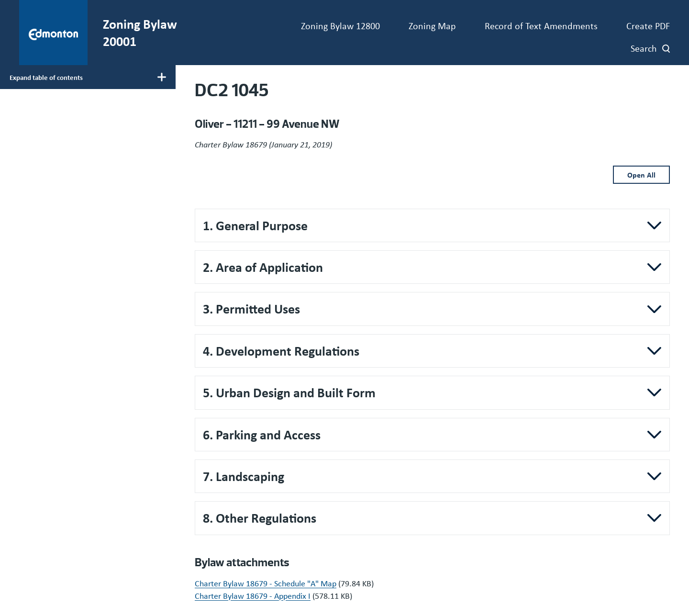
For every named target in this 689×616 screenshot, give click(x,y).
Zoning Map (432, 26)
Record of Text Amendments (541, 26)
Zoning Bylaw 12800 (340, 26)
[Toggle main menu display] (88, 77)
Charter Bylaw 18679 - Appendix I (253, 595)
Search (644, 48)
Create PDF (648, 26)
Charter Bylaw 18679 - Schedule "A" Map (266, 583)
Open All (641, 175)
